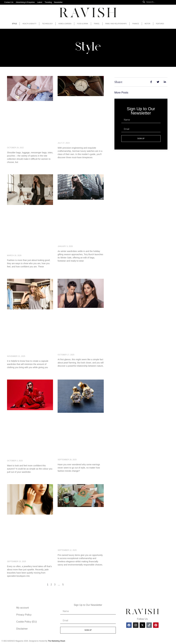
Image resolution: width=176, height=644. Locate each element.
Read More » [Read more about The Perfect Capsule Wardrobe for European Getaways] (13, 373)
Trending (48, 2)
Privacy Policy (24, 615)
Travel (97, 24)
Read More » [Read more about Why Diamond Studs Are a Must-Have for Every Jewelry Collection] (64, 476)
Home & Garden (65, 24)
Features (160, 24)
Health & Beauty (29, 24)
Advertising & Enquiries (25, 2)
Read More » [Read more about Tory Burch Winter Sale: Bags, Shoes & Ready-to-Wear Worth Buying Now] (64, 266)
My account (23, 608)
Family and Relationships (116, 24)
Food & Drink (82, 24)
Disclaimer (22, 629)
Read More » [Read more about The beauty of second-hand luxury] (64, 570)
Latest (40, 2)
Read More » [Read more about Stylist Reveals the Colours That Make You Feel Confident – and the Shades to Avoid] (13, 477)
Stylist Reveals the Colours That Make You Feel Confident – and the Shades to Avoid (30, 451)
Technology (47, 24)
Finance (136, 24)
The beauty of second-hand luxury (77, 544)
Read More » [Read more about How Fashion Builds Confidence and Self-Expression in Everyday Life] (13, 272)
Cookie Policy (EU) (27, 622)
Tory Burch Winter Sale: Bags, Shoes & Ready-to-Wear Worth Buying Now (79, 238)
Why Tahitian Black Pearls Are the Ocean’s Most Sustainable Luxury (80, 347)
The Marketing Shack (56, 641)
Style (15, 24)
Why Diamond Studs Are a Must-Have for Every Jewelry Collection (81, 451)
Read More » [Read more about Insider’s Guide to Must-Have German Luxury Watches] (64, 163)
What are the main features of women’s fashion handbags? (24, 140)
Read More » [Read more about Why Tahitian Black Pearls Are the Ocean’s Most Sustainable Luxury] (64, 371)
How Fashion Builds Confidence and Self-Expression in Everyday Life (27, 245)
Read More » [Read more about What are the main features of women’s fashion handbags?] (13, 167)
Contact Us (9, 2)
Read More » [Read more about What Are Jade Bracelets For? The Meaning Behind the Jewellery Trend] (13, 581)
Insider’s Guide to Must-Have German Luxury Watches (78, 135)
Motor (148, 24)
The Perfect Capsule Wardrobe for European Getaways (28, 348)
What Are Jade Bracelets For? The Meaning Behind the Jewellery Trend (29, 553)
